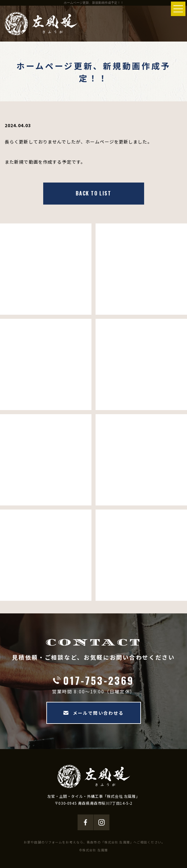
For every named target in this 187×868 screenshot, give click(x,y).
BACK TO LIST (93, 193)
